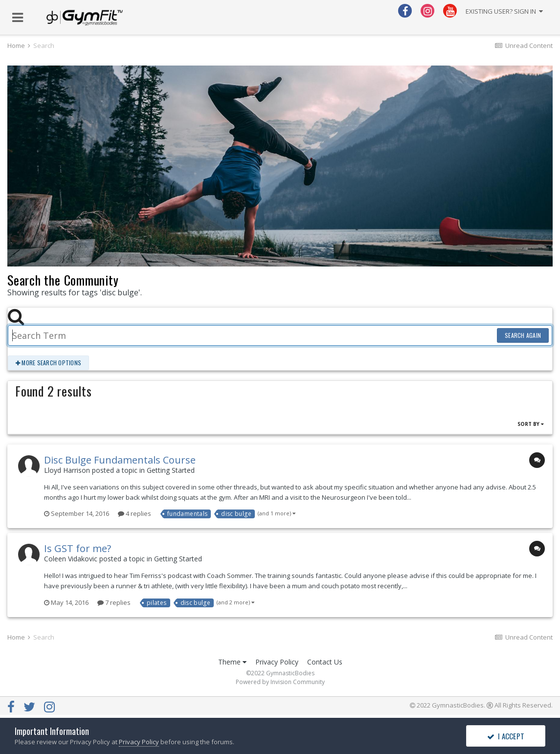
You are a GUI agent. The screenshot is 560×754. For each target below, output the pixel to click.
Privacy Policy (277, 662)
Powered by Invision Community (280, 682)
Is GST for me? (78, 548)
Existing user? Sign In (504, 11)
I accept (506, 736)
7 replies (114, 602)
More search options (48, 363)
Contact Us (325, 662)
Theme (232, 662)
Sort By (531, 424)
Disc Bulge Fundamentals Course (120, 460)
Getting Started (171, 470)
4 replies (134, 513)
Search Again (523, 335)
